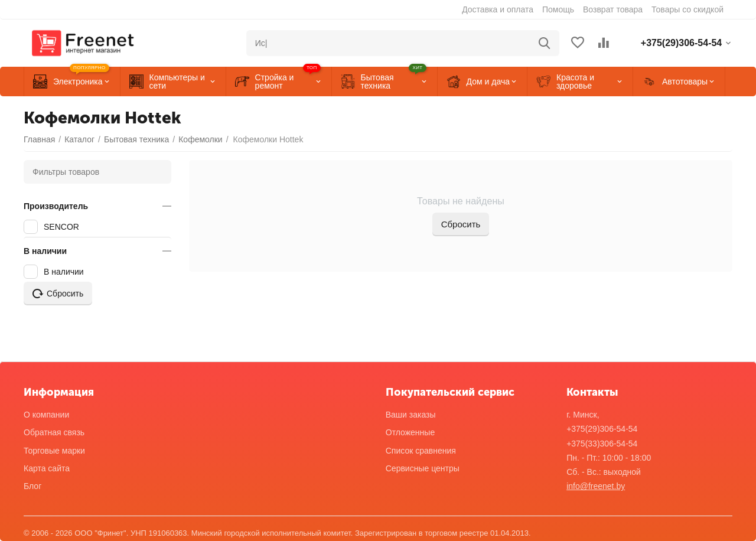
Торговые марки (54, 451)
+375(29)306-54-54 (602, 429)
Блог (32, 486)
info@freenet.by (596, 486)
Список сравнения (421, 451)
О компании (46, 415)
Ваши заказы (411, 415)
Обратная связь (54, 432)
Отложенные (410, 432)
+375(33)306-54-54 (602, 444)
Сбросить (461, 224)
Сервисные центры (423, 468)
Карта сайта (47, 468)
